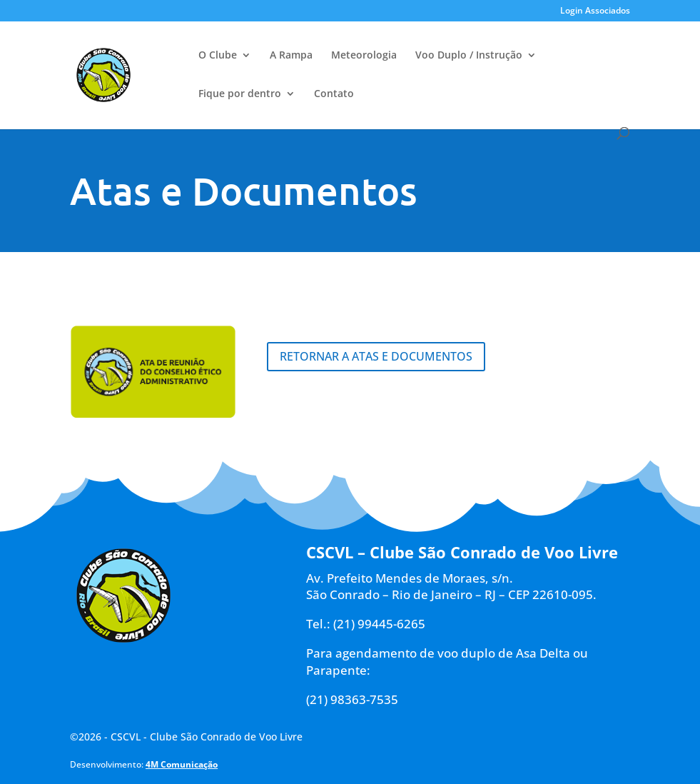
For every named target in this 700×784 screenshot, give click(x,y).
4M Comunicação (182, 764)
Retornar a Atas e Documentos (376, 356)
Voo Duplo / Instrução (469, 56)
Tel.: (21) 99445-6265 (366, 624)
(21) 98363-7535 (352, 699)
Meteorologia (364, 56)
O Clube (218, 56)
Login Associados (595, 11)
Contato (334, 94)
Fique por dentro (240, 94)
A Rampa (291, 56)
